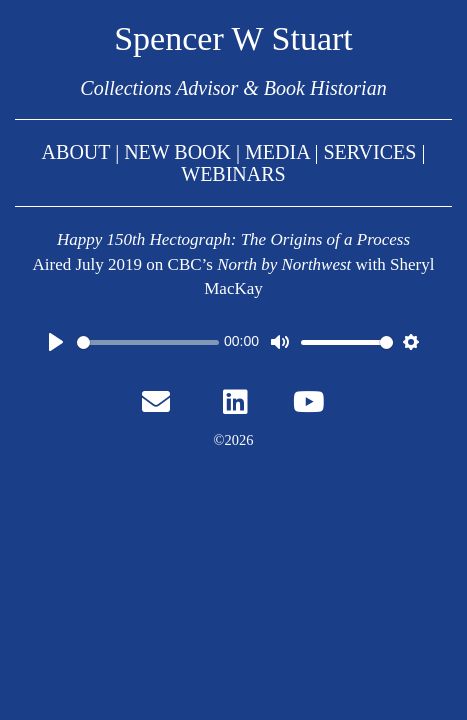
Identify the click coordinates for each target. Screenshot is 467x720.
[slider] (148, 342)
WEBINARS (233, 174)
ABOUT (76, 152)
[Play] (56, 342)
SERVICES (370, 152)
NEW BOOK (180, 152)
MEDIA (277, 152)
